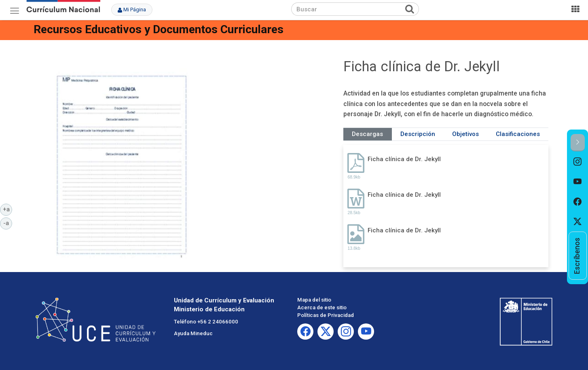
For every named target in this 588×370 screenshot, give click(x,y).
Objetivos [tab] (465, 134)
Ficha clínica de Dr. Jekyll (404, 159)
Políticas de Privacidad (326, 315)
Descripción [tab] (418, 134)
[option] (578, 162)
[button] (578, 143)
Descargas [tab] (367, 134)
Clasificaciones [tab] (518, 134)
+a (8, 209)
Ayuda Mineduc (193, 333)
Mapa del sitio (314, 300)
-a (8, 223)
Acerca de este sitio (322, 307)
